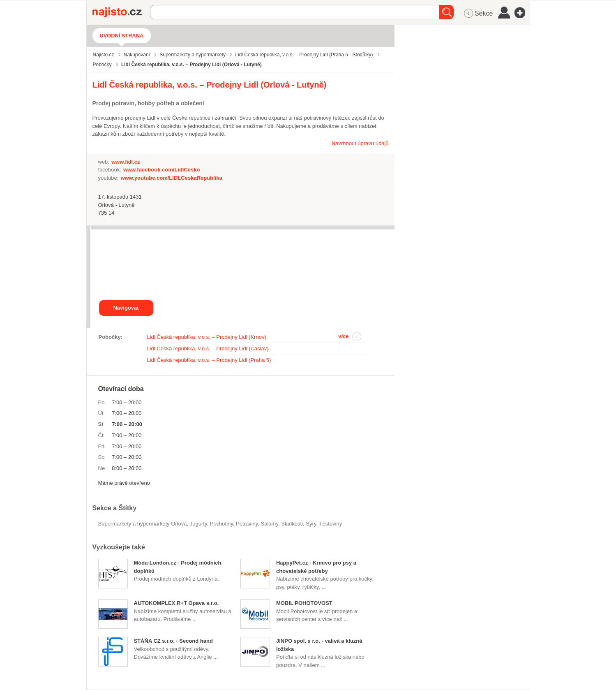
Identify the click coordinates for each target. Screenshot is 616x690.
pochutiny (221, 524)
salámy (270, 524)
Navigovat (126, 308)
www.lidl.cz (126, 162)
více (343, 336)
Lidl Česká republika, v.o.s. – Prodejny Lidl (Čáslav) (208, 348)
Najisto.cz (121, 12)
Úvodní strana (122, 36)
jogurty (198, 524)
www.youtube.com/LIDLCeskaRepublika (171, 178)
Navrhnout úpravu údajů (360, 143)
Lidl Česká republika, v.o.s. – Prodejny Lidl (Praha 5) (209, 360)
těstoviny (331, 524)
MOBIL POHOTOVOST (304, 603)
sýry (311, 524)
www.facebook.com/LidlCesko (162, 170)
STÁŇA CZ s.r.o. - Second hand (173, 641)
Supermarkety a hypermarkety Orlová (143, 524)
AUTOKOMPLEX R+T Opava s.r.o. (176, 603)
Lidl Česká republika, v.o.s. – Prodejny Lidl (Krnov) (207, 337)
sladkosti (292, 524)
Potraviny (247, 524)
